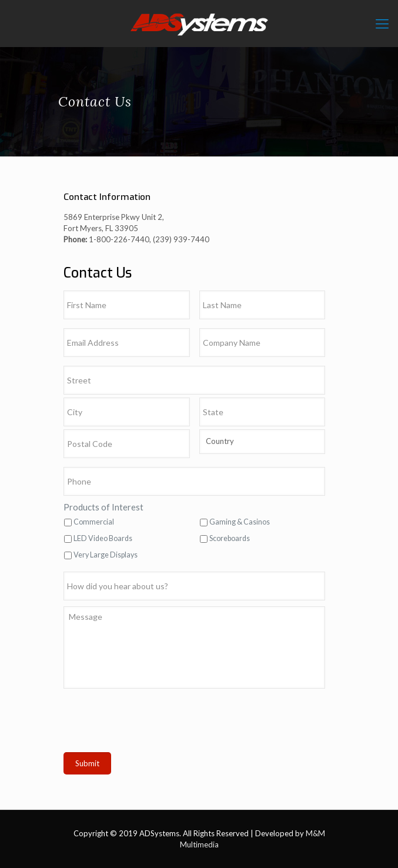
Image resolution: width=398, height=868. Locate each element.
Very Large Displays (106, 555)
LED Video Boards (103, 538)
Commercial (94, 522)
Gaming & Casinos (240, 522)
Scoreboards (230, 538)
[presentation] (153, 723)
